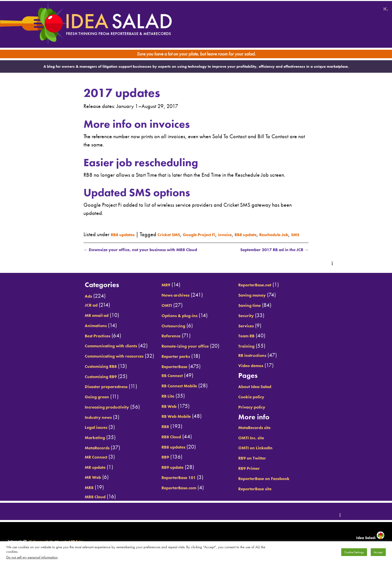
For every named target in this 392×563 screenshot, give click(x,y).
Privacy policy (264, 412)
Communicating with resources (97, 361)
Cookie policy (264, 402)
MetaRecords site (268, 433)
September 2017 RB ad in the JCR (268, 255)
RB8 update (276, 227)
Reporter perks (171, 361)
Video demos (263, 371)
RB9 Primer (261, 473)
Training (257, 351)
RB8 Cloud (165, 442)
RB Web (162, 411)
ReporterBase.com (175, 493)
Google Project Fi (218, 227)
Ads (63, 301)
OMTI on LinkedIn (269, 453)
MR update (72, 472)
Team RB (258, 341)
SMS (130, 235)
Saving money (265, 300)
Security (257, 321)
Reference (165, 341)
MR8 (64, 493)
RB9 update (167, 472)
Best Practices (75, 341)
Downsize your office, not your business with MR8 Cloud (149, 255)
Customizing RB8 (79, 371)
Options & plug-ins (176, 321)
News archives (171, 300)
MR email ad (74, 320)
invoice (250, 227)
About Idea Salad (269, 392)
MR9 (158, 290)
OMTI (159, 310)
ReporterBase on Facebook (280, 484)
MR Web (69, 482)
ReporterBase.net (268, 290)
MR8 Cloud (72, 502)
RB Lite (161, 401)
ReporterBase (169, 372)
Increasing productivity (87, 412)
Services (257, 331)
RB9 (158, 462)
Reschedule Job (103, 235)
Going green (74, 402)
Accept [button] (378, 552)
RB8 (158, 432)
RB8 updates (126, 227)
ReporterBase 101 (175, 483)
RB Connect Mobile (176, 391)
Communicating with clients (92, 351)
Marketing (71, 443)
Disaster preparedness (86, 392)
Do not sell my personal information (32, 557)
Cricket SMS (179, 227)
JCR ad (67, 310)
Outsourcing (168, 331)
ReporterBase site (269, 494)
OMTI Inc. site (264, 443)
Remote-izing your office (183, 351)
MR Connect (73, 462)
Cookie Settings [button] (354, 552)
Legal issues (73, 432)
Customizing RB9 (79, 382)
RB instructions (265, 360)
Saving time (262, 310)
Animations (73, 331)
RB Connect (166, 381)
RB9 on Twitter (265, 463)
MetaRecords (75, 453)
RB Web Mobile (172, 421)
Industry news (76, 422)
